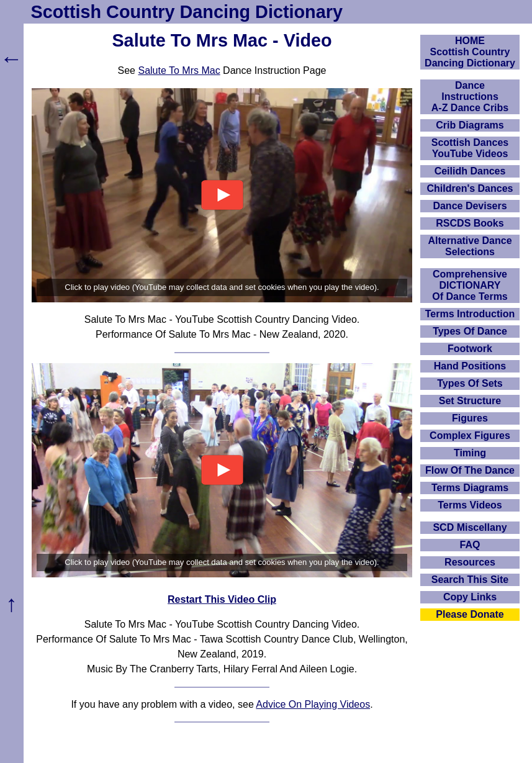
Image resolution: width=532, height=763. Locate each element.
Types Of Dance (470, 331)
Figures (470, 418)
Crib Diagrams (470, 125)
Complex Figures (470, 436)
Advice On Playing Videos (313, 704)
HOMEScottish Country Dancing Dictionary (470, 52)
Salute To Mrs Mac (179, 70)
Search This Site (470, 580)
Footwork (470, 349)
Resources (470, 562)
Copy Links (470, 597)
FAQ (470, 545)
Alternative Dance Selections (470, 246)
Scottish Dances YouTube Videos (470, 148)
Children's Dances (470, 188)
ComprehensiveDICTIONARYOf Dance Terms (470, 285)
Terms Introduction (470, 314)
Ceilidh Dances (470, 171)
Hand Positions (470, 366)
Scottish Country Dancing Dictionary (187, 12)
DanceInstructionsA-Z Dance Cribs (470, 97)
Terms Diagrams (470, 488)
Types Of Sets (470, 383)
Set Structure (470, 401)
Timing (470, 453)
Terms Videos (470, 505)
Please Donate (470, 614)
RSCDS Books (470, 223)
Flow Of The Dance (470, 470)
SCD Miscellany (470, 527)
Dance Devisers (470, 206)
